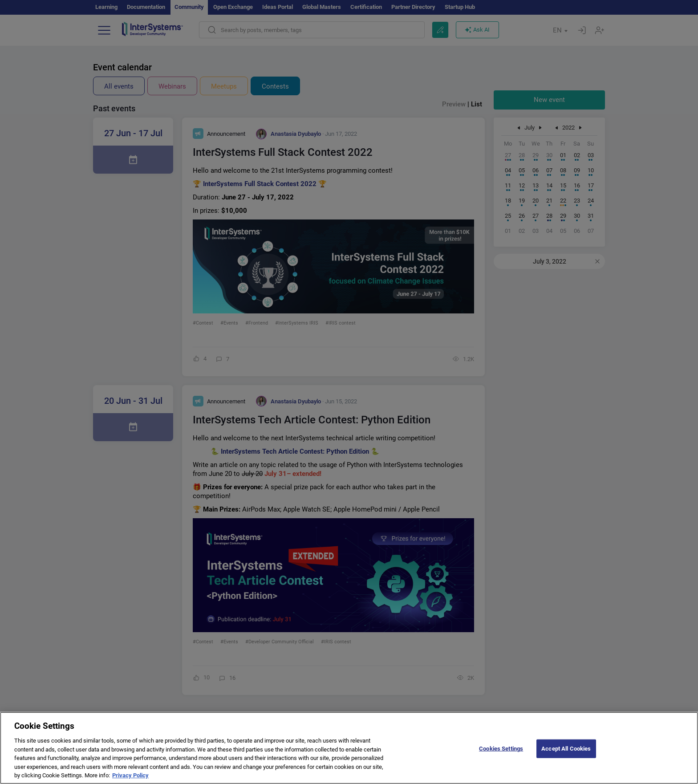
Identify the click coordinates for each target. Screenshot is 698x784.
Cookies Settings (501, 754)
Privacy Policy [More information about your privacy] (130, 780)
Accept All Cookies (566, 754)
